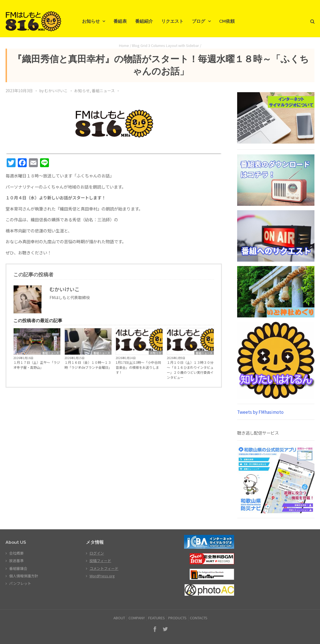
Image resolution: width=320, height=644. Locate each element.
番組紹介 (144, 21)
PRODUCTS (177, 618)
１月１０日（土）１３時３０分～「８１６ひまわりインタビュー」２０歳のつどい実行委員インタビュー (190, 370)
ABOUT (119, 618)
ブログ (199, 21)
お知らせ (91, 21)
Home (124, 45)
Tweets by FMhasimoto (260, 412)
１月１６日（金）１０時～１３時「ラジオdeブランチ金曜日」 (88, 365)
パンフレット (20, 583)
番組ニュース (103, 91)
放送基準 (16, 561)
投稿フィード (100, 561)
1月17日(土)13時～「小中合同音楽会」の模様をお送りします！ (138, 367)
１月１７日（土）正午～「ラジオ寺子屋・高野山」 (37, 365)
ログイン (97, 553)
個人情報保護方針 (24, 576)
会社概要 (16, 553)
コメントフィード (104, 568)
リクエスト (172, 21)
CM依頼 (227, 21)
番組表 (120, 21)
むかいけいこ (56, 91)
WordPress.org (102, 576)
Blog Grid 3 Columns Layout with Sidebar (166, 45)
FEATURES (157, 618)
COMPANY (137, 618)
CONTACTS (199, 618)
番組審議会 (18, 568)
